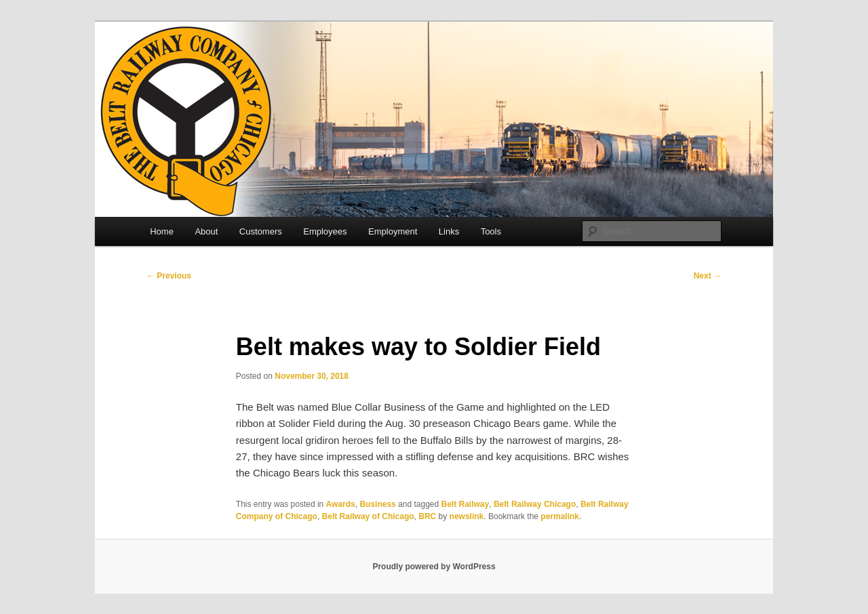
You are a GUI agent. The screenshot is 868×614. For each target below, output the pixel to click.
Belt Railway (466, 504)
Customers (261, 231)
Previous (169, 276)
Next (708, 276)
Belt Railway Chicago (535, 504)
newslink (467, 516)
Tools (491, 231)
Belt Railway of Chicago (368, 516)
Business (377, 504)
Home (162, 231)
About (206, 231)
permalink (560, 516)
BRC (427, 516)
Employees (325, 231)
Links (449, 231)
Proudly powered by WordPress (434, 567)
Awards (341, 504)
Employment (393, 231)
